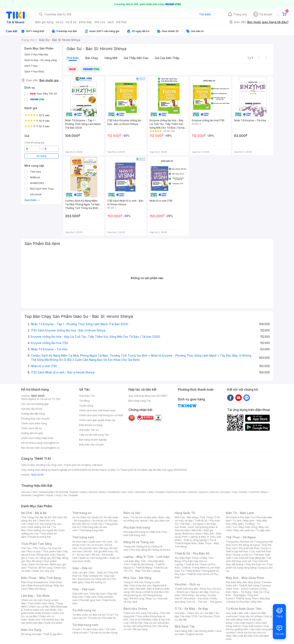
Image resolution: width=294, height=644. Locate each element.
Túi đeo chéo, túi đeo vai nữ (89, 615)
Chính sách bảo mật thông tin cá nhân (101, 415)
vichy (58, 495)
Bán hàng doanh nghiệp (93, 440)
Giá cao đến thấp (167, 58)
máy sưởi (231, 613)
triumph (160, 492)
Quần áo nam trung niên (93, 558)
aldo (151, 492)
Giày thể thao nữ (255, 564)
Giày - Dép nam (83, 589)
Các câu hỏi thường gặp (35, 404)
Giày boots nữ (86, 579)
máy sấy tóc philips (251, 616)
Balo (126, 517)
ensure (93, 492)
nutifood (172, 492)
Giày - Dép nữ (82, 568)
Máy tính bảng (37, 589)
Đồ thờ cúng (137, 598)
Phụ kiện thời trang (137, 527)
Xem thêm (32, 200)
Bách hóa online (192, 534)
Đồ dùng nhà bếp (31, 634)
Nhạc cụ (151, 598)
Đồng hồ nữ (144, 547)
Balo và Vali (132, 513)
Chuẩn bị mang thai (40, 537)
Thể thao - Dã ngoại (192, 524)
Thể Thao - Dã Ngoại (241, 537)
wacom (203, 492)
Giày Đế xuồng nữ (95, 582)
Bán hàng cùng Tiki (140, 401)
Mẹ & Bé (197, 530)
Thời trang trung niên (91, 530)
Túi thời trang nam (85, 625)
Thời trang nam (83, 537)
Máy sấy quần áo (244, 530)
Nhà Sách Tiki (185, 626)
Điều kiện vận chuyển (91, 445)
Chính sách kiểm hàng (34, 423)
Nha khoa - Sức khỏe (196, 598)
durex (103, 492)
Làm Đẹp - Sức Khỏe (35, 596)
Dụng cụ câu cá (243, 555)
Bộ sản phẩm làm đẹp (43, 621)
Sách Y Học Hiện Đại (36, 54)
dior (35, 492)
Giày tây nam (98, 594)
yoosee (225, 492)
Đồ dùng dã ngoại (249, 545)
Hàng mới (111, 58)
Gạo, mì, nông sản (40, 558)
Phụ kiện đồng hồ (141, 550)
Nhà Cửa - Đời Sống (137, 578)
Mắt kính (156, 532)
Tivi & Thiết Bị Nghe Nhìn (195, 542)
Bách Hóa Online (135, 609)
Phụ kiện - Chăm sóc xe (189, 613)
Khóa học (206, 589)
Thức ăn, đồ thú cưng (40, 568)
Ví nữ (110, 615)
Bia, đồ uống (34, 561)
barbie (74, 492)
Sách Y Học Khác (34, 71)
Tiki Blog (84, 401)
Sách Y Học (31, 66)
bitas (264, 492)
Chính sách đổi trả (31, 428)
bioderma (114, 492)
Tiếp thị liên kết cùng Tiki (94, 435)
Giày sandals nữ (92, 576)
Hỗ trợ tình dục (50, 620)
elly (124, 492)
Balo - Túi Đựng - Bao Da (248, 592)
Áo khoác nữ (100, 521)
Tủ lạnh (237, 521)
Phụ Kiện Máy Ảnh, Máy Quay (243, 582)
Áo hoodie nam (88, 548)
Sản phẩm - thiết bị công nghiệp (198, 538)
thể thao (122, 22)
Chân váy (97, 524)
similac (243, 492)
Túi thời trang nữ (84, 610)
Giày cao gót (80, 573)
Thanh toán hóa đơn (186, 589)
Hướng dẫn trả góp (32, 433)
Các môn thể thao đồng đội (249, 558)
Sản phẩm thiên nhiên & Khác (42, 611)
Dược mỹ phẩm (54, 623)
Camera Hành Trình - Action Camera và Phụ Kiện (248, 589)
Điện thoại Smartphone (35, 582)
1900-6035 (38, 396)
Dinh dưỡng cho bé (39, 527)
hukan (50, 495)
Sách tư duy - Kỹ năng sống (41, 60)
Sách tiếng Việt (183, 631)
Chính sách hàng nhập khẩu (37, 438)
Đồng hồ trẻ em (162, 550)
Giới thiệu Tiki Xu (89, 430)
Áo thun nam (80, 542)
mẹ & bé (71, 22)
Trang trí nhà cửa (133, 582)
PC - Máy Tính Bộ (140, 571)
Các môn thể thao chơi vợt (249, 560)
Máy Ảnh (257, 602)
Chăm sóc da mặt (31, 600)
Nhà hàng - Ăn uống (194, 595)
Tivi (235, 527)
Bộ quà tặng (140, 629)
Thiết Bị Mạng (144, 568)
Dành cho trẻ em (39, 564)
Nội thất (141, 589)
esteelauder (47, 492)
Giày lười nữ (103, 579)
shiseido (26, 495)
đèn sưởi (244, 613)
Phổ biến (73, 58)
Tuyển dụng (86, 406)
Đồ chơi (57, 517)
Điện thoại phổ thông (40, 585)
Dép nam (91, 597)
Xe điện (209, 613)
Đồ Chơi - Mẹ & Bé (34, 513)
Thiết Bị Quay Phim (247, 598)
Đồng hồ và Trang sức (139, 542)
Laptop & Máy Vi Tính (202, 537)
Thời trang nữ (82, 513)
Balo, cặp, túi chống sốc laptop (147, 519)
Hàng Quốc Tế (185, 513)
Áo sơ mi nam (95, 545)
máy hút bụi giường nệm (247, 628)
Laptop (156, 571)
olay (235, 492)
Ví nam (76, 629)
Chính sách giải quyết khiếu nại (97, 420)
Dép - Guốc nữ (98, 573)
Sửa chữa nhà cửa (140, 585)
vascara (26, 492)
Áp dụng (41, 156)
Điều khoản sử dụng (91, 425)
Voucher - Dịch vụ (187, 584)
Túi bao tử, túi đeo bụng (104, 633)
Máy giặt (238, 524)
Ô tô (195, 616)
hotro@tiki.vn (51, 443)
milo (131, 492)
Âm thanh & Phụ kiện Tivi (240, 517)
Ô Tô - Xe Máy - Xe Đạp (191, 609)
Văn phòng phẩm (204, 631)
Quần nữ (97, 517)
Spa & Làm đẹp (200, 592)
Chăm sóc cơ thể (39, 607)
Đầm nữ (86, 517)
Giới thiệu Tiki (87, 396)
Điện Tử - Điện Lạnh (240, 513)
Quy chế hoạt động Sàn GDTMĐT (148, 396)
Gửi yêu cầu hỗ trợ (32, 409)
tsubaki (74, 495)
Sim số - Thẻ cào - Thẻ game (204, 602)
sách (111, 22)
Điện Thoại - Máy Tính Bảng (41, 578)
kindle (182, 492)
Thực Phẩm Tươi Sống (36, 544)
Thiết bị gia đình (53, 634)
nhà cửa (100, 22)
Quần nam (95, 542)
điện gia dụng (44, 22)
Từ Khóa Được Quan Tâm (244, 609)
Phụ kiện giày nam (90, 600)
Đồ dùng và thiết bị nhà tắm (147, 592)
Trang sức (129, 547)
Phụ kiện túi (109, 618)
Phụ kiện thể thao (249, 548)
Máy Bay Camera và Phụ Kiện (248, 600)
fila (65, 495)
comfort (254, 492)
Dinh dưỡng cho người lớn (42, 530)
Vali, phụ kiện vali (159, 521)
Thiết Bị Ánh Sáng (249, 585)
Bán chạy (92, 58)
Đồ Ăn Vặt (136, 623)
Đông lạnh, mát (46, 555)
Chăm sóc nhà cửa (43, 571)
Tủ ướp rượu (263, 530)
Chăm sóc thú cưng (135, 613)
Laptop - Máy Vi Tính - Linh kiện (146, 557)
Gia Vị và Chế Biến (141, 620)
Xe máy (186, 616)
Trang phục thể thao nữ (239, 542)
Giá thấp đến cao (136, 58)
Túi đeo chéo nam (93, 629)
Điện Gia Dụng (31, 630)
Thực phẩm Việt (52, 551)
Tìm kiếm (205, 14)
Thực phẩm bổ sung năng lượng (249, 566)
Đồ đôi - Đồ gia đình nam (99, 551)
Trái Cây (26, 548)
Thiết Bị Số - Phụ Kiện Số (192, 553)
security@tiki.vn (50, 448)
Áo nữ (76, 517)
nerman (193, 492)
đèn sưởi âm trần (243, 636)
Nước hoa (34, 620)
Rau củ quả (34, 551)
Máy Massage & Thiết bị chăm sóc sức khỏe (44, 608)
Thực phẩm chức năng (41, 603)
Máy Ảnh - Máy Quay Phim (245, 578)
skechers (141, 492)
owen (83, 492)
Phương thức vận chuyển (35, 419)
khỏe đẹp (85, 22)
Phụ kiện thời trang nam (145, 534)
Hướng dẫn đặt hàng (33, 414)
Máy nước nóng (248, 527)
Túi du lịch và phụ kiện (144, 517)
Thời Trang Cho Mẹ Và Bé (36, 517)
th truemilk (62, 492)
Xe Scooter (206, 616)
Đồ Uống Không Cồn (145, 626)
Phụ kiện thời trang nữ (136, 532)
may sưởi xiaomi (244, 623)
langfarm (39, 495)
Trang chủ (240, 14)
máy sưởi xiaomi (252, 626)
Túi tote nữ (94, 618)
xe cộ (59, 22)
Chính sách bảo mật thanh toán (97, 410)
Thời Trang (206, 517)
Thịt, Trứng (39, 548)
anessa (214, 492)
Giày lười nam (80, 594)
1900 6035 (37, 475)
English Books (195, 634)
